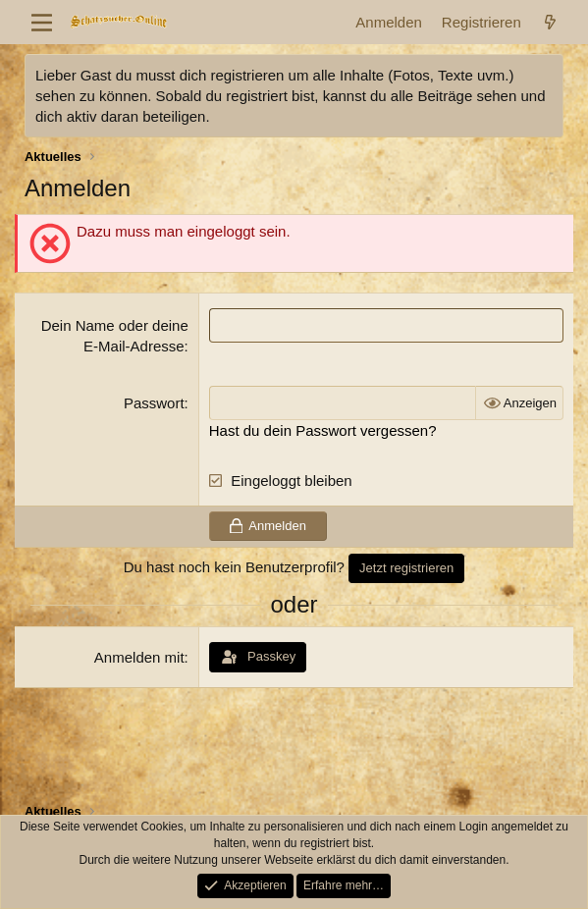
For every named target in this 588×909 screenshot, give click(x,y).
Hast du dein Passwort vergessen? (323, 430)
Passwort (154, 403)
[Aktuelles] (550, 22)
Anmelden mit (139, 657)
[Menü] (42, 23)
